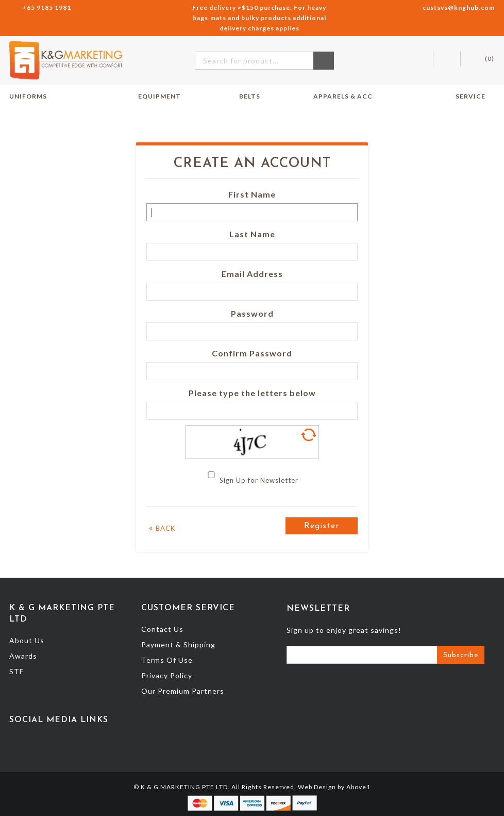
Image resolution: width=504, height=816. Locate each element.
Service (475, 96)
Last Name (252, 234)
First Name (252, 194)
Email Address (252, 274)
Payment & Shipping (178, 644)
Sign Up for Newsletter (259, 480)
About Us (27, 640)
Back (162, 527)
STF (16, 671)
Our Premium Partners (183, 691)
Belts (250, 96)
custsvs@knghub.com (459, 7)
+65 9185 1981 (47, 7)
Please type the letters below (252, 393)
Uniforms (33, 96)
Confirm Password (252, 353)
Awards (23, 656)
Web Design (317, 787)
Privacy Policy (167, 675)
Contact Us (162, 629)
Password (252, 313)
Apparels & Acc (343, 96)
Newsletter (318, 609)
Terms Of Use (167, 660)
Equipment (164, 96)
